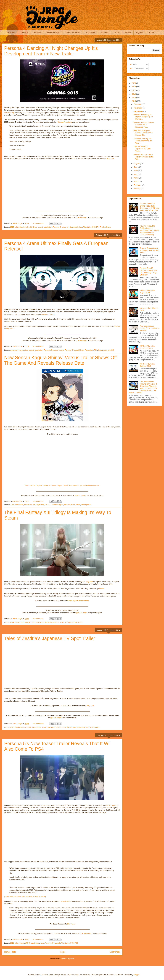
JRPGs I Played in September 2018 (147, 347)
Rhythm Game (105, 227)
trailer (78, 505)
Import (40, 227)
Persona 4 (57, 227)
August (137, 164)
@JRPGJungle (81, 218)
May (136, 174)
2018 (134, 87)
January (137, 189)
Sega (100, 350)
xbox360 (111, 350)
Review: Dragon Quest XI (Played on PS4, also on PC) (149, 250)
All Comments (137, 69)
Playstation (91, 32)
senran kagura (58, 505)
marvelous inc (30, 505)
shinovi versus (70, 505)
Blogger (136, 975)
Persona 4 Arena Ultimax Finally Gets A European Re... (144, 125)
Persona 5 (56, 943)
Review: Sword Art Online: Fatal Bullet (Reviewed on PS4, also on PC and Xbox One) (150, 207)
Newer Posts (10, 952)
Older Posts (115, 952)
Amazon (117, 326)
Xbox (117, 32)
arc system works (17, 350)
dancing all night (26, 227)
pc (66, 622)
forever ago (110, 805)
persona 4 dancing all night (72, 227)
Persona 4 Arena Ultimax (74, 350)
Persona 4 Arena (58, 350)
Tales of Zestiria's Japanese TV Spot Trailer (50, 638)
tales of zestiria (79, 727)
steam (80, 622)
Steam (102, 589)
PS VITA (96, 227)
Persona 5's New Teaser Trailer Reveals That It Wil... (143, 157)
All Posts (11, 32)
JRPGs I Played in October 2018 (147, 365)
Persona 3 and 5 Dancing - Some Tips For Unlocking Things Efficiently (148, 271)
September (139, 111)
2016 (134, 94)
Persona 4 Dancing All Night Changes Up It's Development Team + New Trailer (51, 51)
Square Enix (72, 622)
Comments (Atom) (68, 959)
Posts (134, 65)
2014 (12, 505)
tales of (70, 727)
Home (63, 952)
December (138, 104)
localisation (48, 227)
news (62, 622)
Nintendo (105, 32)
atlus (17, 227)
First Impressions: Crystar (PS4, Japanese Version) (150, 328)
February (138, 185)
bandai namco (20, 727)
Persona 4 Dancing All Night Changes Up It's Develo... (143, 117)
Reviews (37, 32)
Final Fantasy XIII (37, 622)
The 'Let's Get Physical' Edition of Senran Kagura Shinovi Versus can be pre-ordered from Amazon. (62, 486)
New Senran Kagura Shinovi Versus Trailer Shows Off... (143, 133)
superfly (63, 727)
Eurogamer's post (48, 314)
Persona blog (9, 113)
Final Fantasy (25, 622)
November (138, 108)
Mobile (128, 32)
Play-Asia (110, 159)
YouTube (24, 32)
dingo (35, 227)
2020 (134, 83)
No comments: (39, 223)
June (136, 171)
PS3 (96, 350)
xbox (105, 350)
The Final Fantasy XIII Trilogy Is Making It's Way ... (143, 141)
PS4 (76, 943)
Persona (47, 350)
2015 (12, 227)
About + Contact (73, 32)
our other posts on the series (78, 601)
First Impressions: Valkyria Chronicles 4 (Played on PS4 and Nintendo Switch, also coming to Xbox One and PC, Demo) (143, 387)
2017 (134, 90)
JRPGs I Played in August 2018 (147, 291)
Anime (151, 32)
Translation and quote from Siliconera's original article (25, 897)
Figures (140, 32)
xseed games (86, 505)
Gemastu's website (65, 122)
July (136, 167)
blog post (89, 582)
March (137, 181)
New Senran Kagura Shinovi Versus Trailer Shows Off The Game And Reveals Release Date (60, 360)
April (136, 178)
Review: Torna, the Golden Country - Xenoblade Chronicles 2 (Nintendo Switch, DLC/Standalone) (150, 230)
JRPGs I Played (53, 32)
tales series (90, 727)
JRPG (47, 622)
